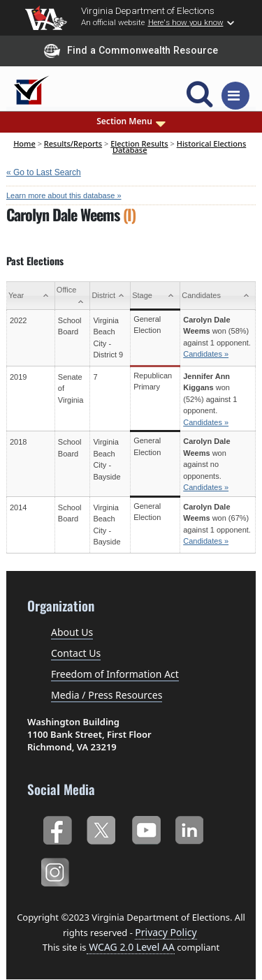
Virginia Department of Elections (148, 10)
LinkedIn (190, 828)
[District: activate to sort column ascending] (110, 296)
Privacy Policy (166, 932)
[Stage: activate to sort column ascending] (155, 296)
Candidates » (206, 354)
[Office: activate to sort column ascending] (72, 296)
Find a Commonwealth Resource (131, 51)
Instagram (57, 870)
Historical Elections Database (179, 146)
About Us (72, 632)
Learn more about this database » (64, 195)
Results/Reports (73, 143)
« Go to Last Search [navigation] (44, 172)
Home (24, 143)
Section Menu (131, 121)
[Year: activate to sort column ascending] (31, 296)
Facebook (57, 828)
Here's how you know (186, 22)
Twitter (101, 828)
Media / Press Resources (107, 695)
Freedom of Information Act (115, 674)
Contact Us (76, 653)
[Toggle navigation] (235, 96)
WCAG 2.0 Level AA (131, 947)
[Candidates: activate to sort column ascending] (218, 296)
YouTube (146, 828)
